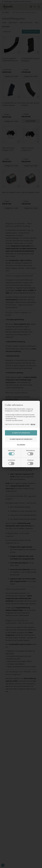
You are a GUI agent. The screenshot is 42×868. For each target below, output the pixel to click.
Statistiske (30, 462)
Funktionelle (11, 462)
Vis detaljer (21, 445)
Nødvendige (11, 453)
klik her (33, 424)
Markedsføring (30, 453)
